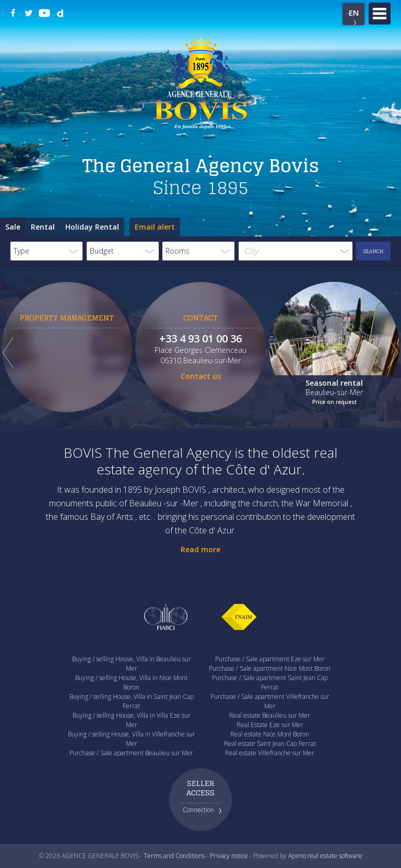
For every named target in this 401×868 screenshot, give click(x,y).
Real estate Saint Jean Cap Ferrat (270, 744)
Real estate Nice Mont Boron (270, 734)
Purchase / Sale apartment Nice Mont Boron (270, 668)
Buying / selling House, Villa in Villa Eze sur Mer (132, 720)
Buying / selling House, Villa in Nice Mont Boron (131, 682)
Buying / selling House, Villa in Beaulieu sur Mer (132, 664)
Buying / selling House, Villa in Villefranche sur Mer (132, 739)
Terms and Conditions (174, 856)
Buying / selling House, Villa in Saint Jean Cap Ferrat (132, 701)
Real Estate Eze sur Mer (270, 725)
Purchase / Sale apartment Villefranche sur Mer (270, 701)
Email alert (155, 227)
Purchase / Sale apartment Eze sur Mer (270, 659)
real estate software (335, 856)
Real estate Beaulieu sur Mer (270, 715)
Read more (200, 549)
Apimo (297, 856)
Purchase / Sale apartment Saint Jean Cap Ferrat (270, 682)
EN (354, 13)
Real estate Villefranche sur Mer (270, 753)
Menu (380, 14)
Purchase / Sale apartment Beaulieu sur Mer (131, 753)
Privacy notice (229, 856)
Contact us (201, 376)
